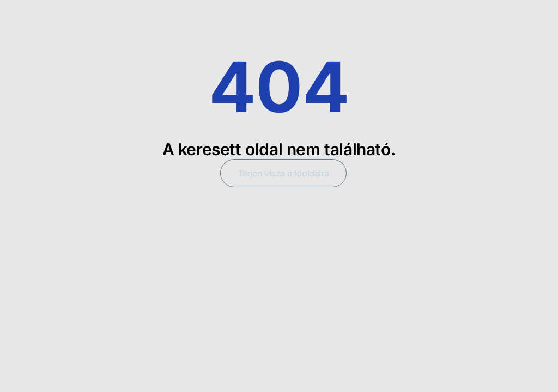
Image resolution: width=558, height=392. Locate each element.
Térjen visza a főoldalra (283, 173)
